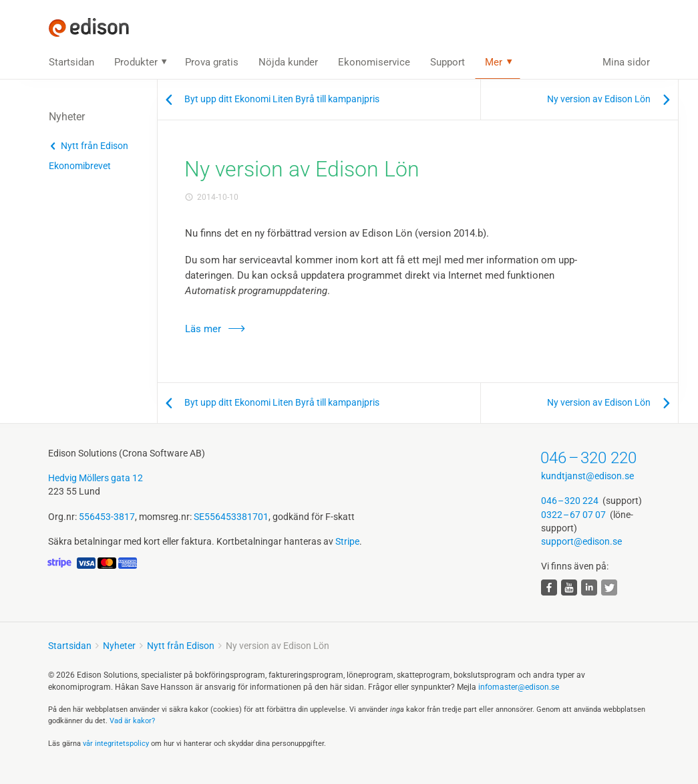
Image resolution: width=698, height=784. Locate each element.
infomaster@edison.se (519, 687)
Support (448, 62)
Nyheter (119, 646)
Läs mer (203, 329)
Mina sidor (626, 62)
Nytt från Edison (95, 146)
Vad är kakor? (132, 721)
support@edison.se (581, 541)
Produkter (136, 62)
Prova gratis (212, 62)
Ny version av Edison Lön (599, 99)
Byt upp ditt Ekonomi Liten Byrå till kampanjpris (282, 99)
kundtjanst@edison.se (587, 476)
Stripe (347, 541)
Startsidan (71, 62)
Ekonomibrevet (80, 166)
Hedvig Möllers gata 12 (96, 478)
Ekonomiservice (374, 62)
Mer (494, 62)
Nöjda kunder (288, 62)
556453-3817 (107, 517)
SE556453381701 (231, 517)
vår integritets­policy (116, 744)
